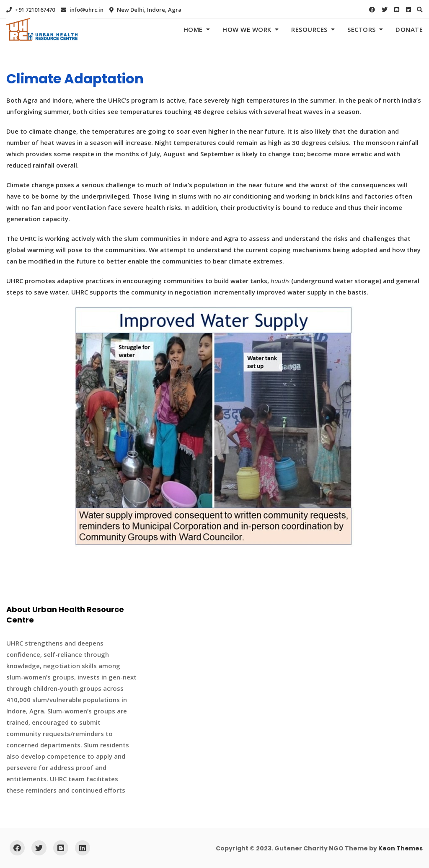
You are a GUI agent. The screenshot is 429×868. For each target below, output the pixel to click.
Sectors (362, 29)
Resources (309, 29)
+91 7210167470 (31, 10)
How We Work (247, 29)
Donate (409, 29)
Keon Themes (401, 848)
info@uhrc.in (82, 10)
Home (193, 29)
